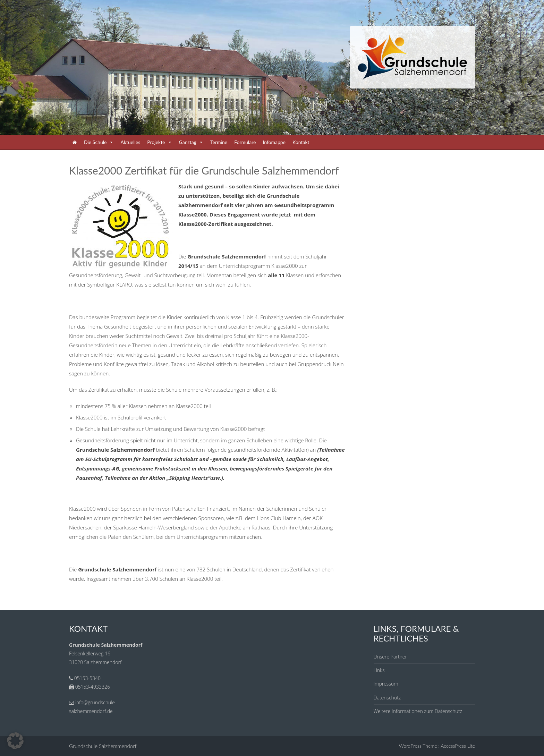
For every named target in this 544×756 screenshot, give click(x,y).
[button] (15, 741)
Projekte (159, 142)
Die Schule (99, 142)
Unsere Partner (390, 657)
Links (379, 670)
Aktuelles (130, 142)
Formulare (245, 142)
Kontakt (301, 142)
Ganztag (191, 142)
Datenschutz (387, 698)
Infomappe (274, 142)
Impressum (386, 684)
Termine (219, 142)
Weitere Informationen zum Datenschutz (418, 711)
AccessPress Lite (458, 746)
